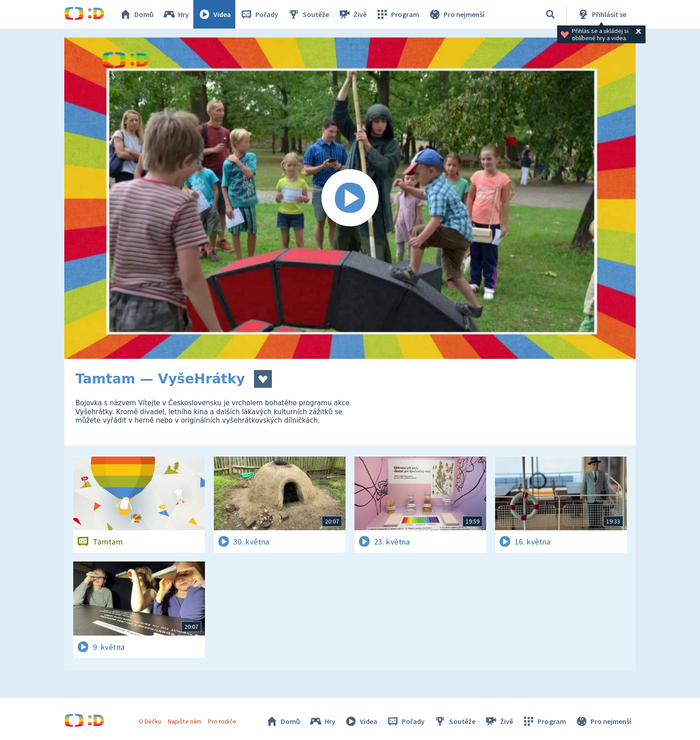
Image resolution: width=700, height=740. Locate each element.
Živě (352, 14)
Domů (136, 14)
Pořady (259, 14)
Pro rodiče (222, 721)
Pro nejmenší (456, 14)
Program (397, 14)
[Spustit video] (350, 198)
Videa (214, 14)
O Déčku (150, 721)
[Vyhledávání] (550, 14)
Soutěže (308, 14)
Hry (176, 14)
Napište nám (184, 721)
